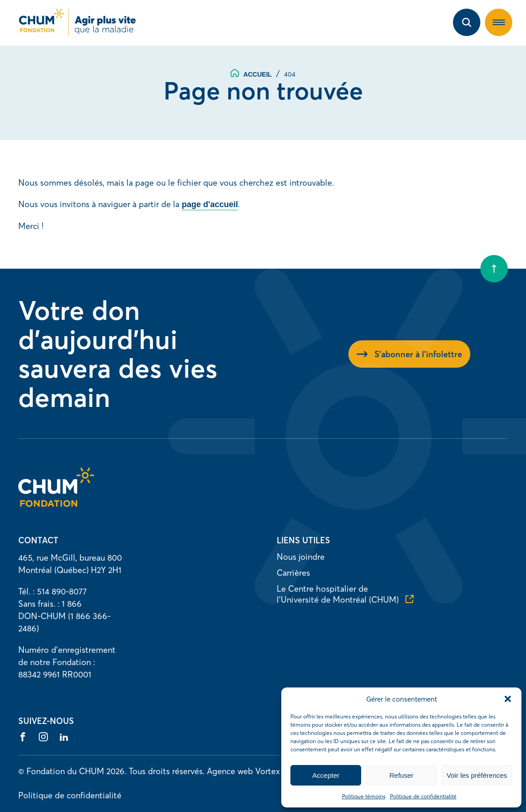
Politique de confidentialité (423, 796)
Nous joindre (301, 557)
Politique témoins (364, 796)
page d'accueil (210, 204)
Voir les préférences (477, 775)
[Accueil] (56, 504)
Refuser (402, 775)
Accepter (326, 775)
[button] (508, 699)
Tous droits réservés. (167, 771)
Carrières (293, 573)
